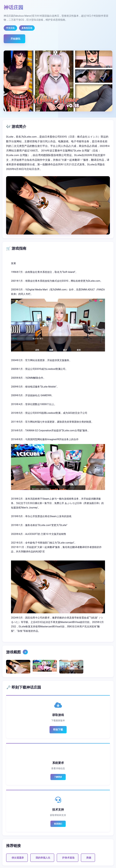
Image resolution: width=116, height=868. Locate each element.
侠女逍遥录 (18, 858)
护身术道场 (68, 858)
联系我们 (58, 824)
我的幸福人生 (43, 858)
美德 (89, 858)
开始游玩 (15, 39)
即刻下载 (58, 730)
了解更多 (58, 777)
